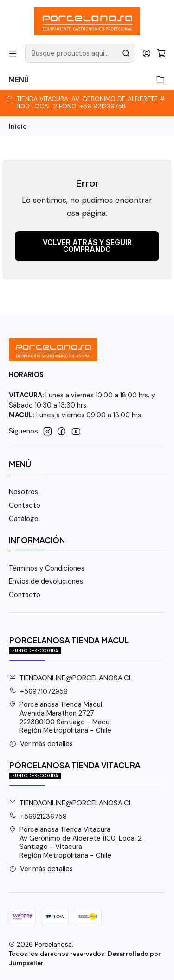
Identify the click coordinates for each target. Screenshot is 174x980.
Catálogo (24, 519)
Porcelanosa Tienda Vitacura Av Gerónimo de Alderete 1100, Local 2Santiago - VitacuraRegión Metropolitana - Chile (76, 842)
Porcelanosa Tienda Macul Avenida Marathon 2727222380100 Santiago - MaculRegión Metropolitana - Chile (61, 717)
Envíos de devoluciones (46, 581)
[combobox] (79, 53)
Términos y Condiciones (47, 568)
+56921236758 (38, 817)
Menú (87, 80)
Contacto (25, 505)
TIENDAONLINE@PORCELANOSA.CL (71, 678)
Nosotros (23, 492)
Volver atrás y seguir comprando (87, 246)
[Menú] (13, 53)
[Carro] (161, 53)
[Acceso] (146, 53)
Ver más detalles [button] (41, 744)
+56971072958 (39, 691)
